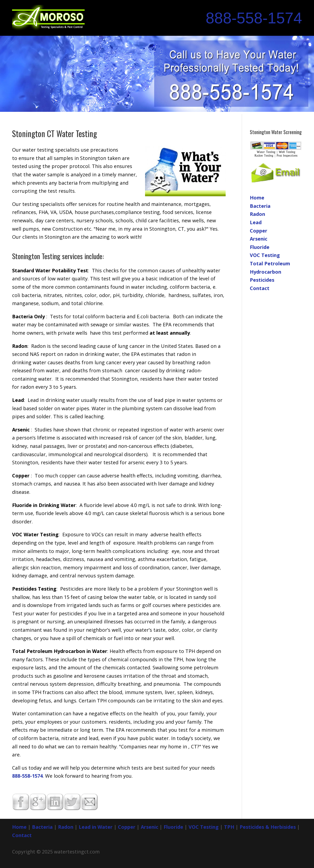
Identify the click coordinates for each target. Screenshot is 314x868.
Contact (260, 288)
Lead (256, 222)
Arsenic (259, 239)
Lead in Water (96, 827)
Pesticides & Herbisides (268, 827)
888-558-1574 (254, 18)
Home (257, 198)
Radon (257, 214)
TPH (229, 827)
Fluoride (260, 247)
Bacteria (260, 206)
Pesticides (262, 280)
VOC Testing (265, 255)
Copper (259, 231)
